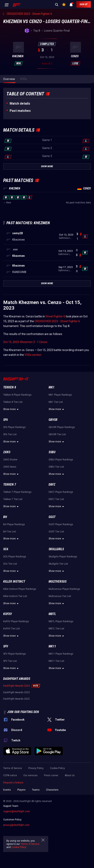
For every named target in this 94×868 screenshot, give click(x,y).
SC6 (6, 549)
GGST (52, 517)
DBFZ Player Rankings (61, 492)
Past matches (20, 111)
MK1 (52, 387)
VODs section (33, 355)
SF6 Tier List (10, 434)
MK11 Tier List (56, 661)
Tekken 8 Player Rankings (17, 395)
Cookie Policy (57, 768)
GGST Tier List (56, 532)
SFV (6, 646)
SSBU (52, 452)
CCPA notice (10, 775)
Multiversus (58, 581)
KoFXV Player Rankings (16, 621)
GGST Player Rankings (61, 524)
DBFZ (52, 484)
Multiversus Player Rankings (64, 589)
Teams (36, 790)
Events (7, 790)
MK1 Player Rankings (60, 395)
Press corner (51, 775)
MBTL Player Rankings (61, 621)
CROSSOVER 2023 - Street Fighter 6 (57, 321)
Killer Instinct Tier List (15, 596)
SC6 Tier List (10, 564)
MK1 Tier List (56, 402)
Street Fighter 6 (55, 316)
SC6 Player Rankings (15, 557)
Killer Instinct (14, 581)
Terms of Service (13, 768)
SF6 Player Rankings (14, 427)
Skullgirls (56, 549)
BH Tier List (10, 532)
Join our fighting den (23, 712)
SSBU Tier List (56, 467)
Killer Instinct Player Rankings (20, 589)
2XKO (7, 452)
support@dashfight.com (17, 811)
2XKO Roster (10, 460)
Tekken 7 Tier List (13, 499)
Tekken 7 (10, 484)
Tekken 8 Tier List (13, 402)
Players (21, 790)
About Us (70, 775)
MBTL (52, 614)
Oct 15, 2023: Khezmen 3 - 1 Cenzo (25, 342)
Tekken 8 (10, 387)
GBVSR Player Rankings (62, 427)
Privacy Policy (36, 768)
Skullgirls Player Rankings (63, 557)
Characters (52, 790)
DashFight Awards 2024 (16, 686)
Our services (30, 775)
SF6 (6, 420)
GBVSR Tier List (57, 434)
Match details (20, 103)
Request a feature (13, 783)
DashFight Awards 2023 (16, 692)
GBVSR (53, 420)
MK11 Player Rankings (61, 654)
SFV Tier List (10, 661)
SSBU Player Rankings (61, 460)
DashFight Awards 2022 (16, 699)
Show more (11, 409)
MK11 (52, 646)
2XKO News (10, 467)
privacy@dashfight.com (16, 825)
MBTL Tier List (56, 629)
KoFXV (8, 614)
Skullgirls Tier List (58, 564)
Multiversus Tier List (60, 596)
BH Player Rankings (14, 524)
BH (5, 517)
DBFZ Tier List (56, 499)
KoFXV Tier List (12, 629)
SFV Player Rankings (15, 654)
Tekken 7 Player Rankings (17, 492)
